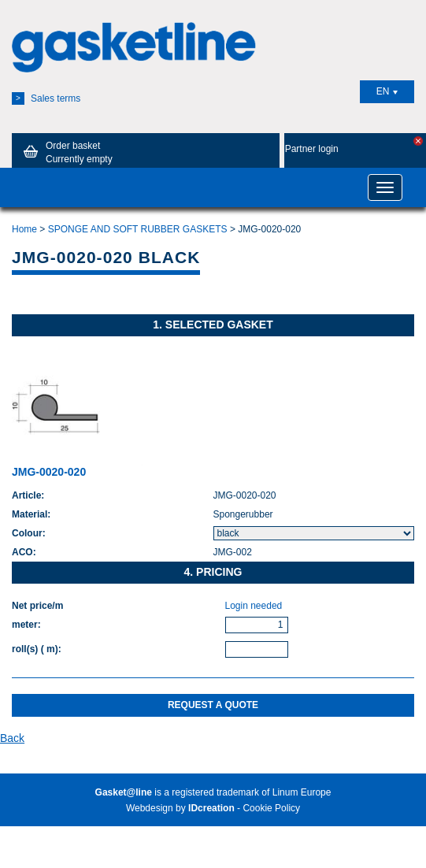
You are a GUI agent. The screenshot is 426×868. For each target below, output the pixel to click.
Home (24, 229)
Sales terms (46, 98)
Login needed (254, 606)
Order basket (65, 152)
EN (387, 91)
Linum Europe (302, 792)
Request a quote (213, 705)
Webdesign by (180, 808)
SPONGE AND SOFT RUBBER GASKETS (138, 229)
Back (12, 738)
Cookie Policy (271, 808)
